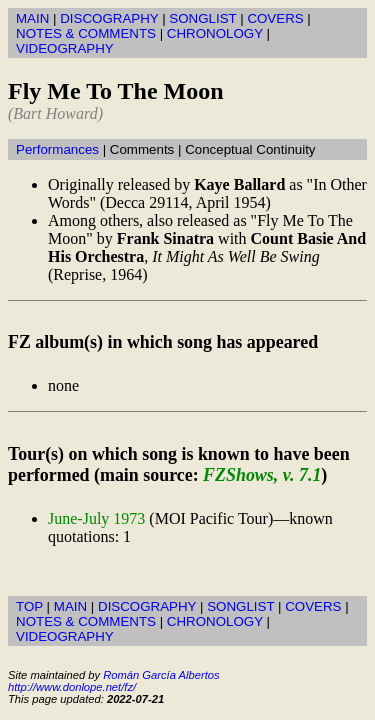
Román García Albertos (161, 675)
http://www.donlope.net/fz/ (72, 687)
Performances (57, 149)
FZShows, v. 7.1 (262, 475)
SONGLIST (202, 18)
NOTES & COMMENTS (86, 33)
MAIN (32, 18)
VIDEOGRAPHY (65, 48)
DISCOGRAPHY (109, 18)
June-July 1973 (96, 518)
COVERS (275, 18)
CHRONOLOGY (215, 33)
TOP (29, 606)
